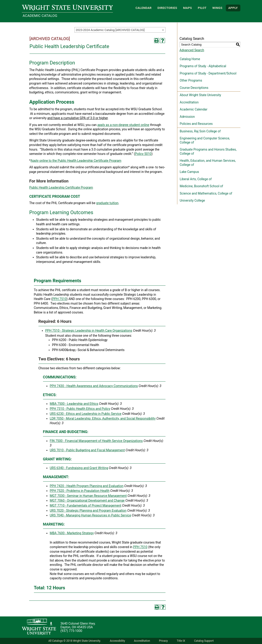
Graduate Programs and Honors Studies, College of (208, 151)
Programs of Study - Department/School (208, 73)
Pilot (202, 8)
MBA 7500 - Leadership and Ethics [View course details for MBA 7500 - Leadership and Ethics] (74, 404)
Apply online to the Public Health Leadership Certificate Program (76, 161)
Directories (167, 8)
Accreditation (189, 102)
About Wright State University (201, 95)
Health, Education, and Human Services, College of (208, 163)
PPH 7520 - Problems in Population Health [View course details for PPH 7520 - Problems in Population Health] (80, 491)
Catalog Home (190, 59)
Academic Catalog (40, 16)
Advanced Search (192, 50)
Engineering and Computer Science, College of (205, 140)
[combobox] (120, 30)
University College (192, 200)
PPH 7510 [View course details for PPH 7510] (60, 299)
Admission (187, 117)
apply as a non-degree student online (123, 125)
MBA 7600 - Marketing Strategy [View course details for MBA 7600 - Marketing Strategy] (72, 533)
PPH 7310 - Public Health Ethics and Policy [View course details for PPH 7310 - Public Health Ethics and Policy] (80, 409)
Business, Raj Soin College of (200, 131)
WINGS (217, 8)
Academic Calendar (194, 109)
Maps (187, 8)
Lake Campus (190, 172)
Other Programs (191, 80)
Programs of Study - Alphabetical (203, 66)
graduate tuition (107, 203)
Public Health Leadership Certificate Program (61, 187)
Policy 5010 (143, 154)
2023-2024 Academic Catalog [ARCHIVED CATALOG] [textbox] (110, 30)
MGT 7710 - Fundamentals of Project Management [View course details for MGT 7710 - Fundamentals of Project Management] (86, 505)
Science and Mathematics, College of (206, 193)
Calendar (144, 8)
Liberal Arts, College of (196, 179)
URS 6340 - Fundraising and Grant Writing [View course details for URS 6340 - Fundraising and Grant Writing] (79, 468)
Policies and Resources (196, 124)
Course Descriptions (194, 88)
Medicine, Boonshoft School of (201, 186)
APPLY (233, 8)
